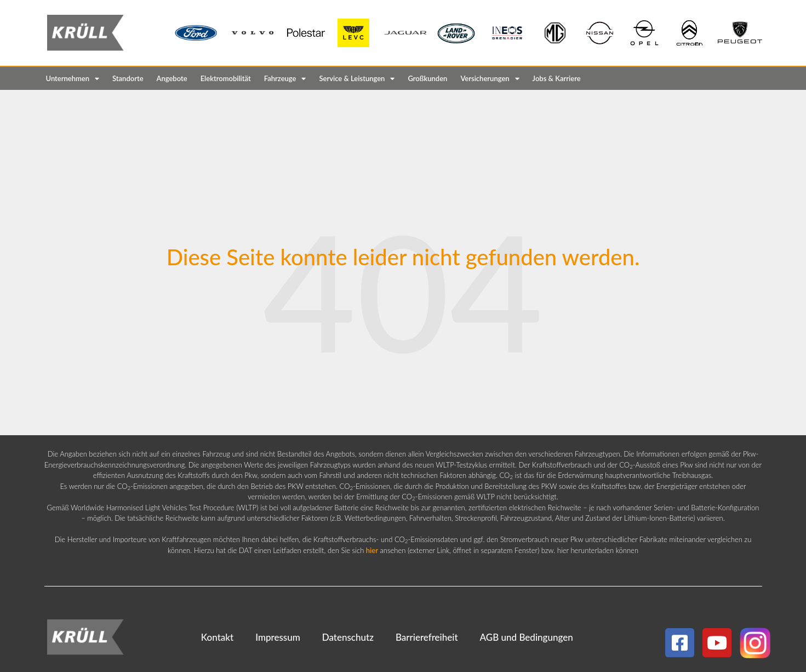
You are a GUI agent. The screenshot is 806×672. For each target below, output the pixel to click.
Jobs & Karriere (557, 78)
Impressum (278, 637)
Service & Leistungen (357, 79)
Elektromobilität (226, 78)
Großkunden (427, 78)
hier (372, 550)
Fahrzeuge (285, 79)
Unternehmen (73, 79)
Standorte (128, 78)
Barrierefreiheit (427, 637)
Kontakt (217, 637)
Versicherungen (490, 79)
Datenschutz (348, 637)
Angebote (172, 78)
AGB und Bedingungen (527, 637)
